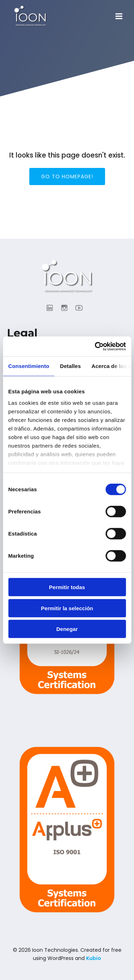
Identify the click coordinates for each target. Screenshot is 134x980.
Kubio (94, 958)
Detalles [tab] (70, 366)
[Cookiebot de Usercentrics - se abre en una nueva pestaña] (95, 346)
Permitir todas (67, 587)
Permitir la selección (67, 608)
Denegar (67, 629)
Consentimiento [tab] (29, 366)
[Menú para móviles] (119, 16)
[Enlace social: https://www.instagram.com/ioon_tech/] (67, 308)
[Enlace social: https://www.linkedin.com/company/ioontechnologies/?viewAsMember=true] (52, 308)
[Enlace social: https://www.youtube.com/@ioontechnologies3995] (82, 308)
